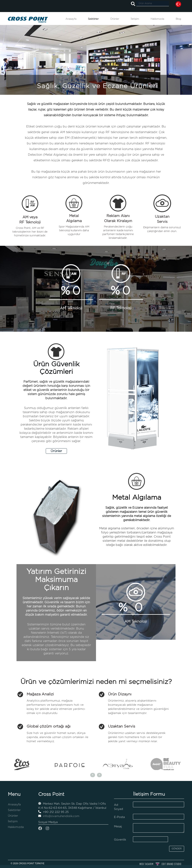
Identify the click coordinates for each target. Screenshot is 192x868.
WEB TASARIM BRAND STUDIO (160, 864)
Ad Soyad (118, 807)
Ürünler (115, 19)
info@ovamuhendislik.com (59, 816)
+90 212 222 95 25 (53, 812)
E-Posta (119, 817)
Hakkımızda (157, 19)
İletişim (135, 19)
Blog (178, 19)
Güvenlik (120, 840)
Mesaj (118, 827)
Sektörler (93, 19)
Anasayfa (71, 19)
